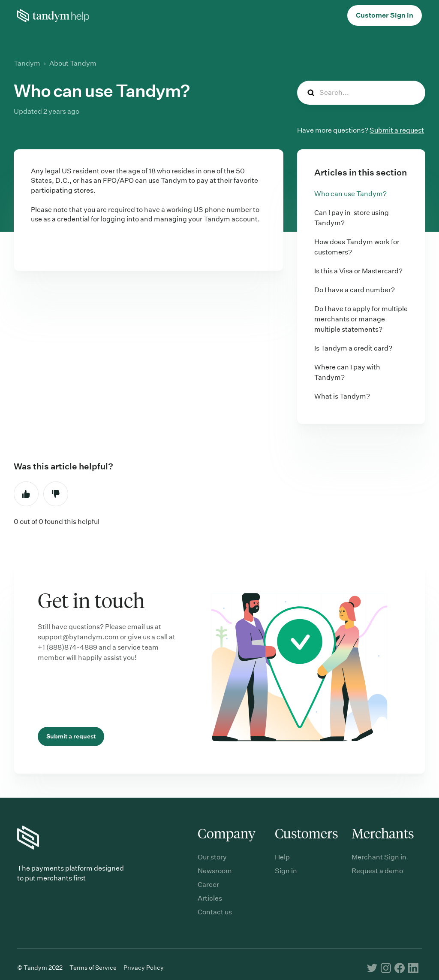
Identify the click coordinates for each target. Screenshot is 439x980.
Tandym (27, 63)
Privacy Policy (144, 968)
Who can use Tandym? (350, 194)
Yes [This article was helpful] (26, 494)
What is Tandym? (342, 396)
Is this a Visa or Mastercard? (358, 271)
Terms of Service (93, 968)
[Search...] (361, 93)
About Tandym (73, 63)
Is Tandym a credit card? (353, 348)
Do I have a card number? (355, 290)
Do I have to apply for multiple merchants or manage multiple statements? (361, 319)
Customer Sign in (385, 15)
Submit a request (397, 130)
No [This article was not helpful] (56, 494)
